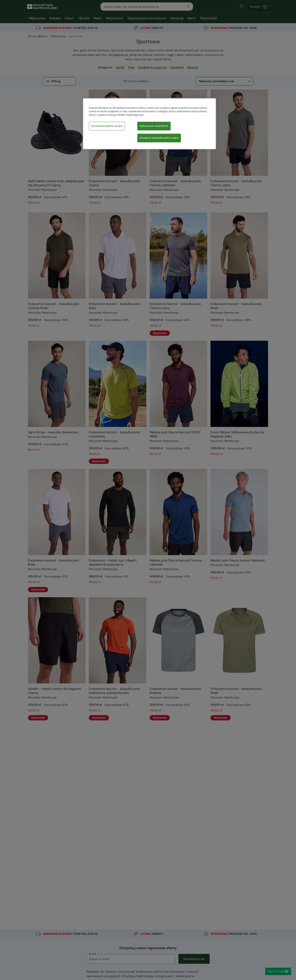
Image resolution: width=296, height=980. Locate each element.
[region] (149, 124)
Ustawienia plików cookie (107, 126)
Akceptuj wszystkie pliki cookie (159, 138)
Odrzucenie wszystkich (154, 126)
